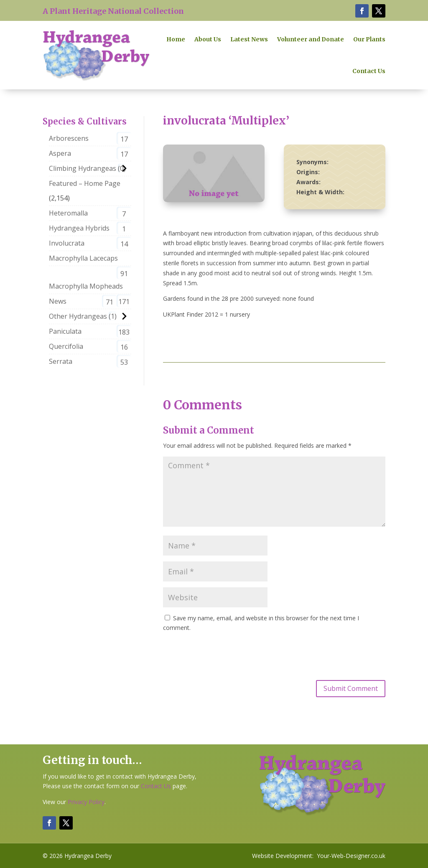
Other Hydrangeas (78, 316)
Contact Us (369, 71)
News (58, 301)
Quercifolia (66, 346)
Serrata (61, 361)
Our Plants (369, 39)
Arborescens (69, 138)
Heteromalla (68, 213)
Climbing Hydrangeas (83, 168)
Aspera (60, 153)
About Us (208, 39)
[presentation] (227, 655)
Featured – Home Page (85, 183)
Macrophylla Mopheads (86, 286)
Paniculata (65, 331)
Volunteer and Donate (311, 39)
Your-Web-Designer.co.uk (351, 856)
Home (176, 39)
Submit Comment (351, 688)
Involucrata (67, 243)
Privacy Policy (86, 802)
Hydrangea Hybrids (79, 228)
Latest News (249, 39)
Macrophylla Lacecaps (83, 258)
